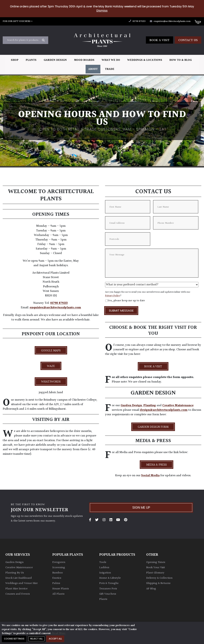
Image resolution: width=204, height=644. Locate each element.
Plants (31, 60)
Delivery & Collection (159, 578)
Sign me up (141, 507)
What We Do (111, 60)
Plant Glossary (155, 573)
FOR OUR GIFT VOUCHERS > (18, 21)
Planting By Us (15, 573)
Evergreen (59, 562)
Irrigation (105, 573)
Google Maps (51, 351)
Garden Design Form (153, 427)
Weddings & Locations (145, 60)
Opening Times (156, 562)
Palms (56, 583)
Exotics (57, 578)
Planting (150, 406)
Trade (110, 69)
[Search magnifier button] (43, 40)
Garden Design (55, 60)
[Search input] (23, 40)
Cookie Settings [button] (14, 639)
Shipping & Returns (158, 583)
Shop (15, 60)
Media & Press (157, 465)
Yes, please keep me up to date (126, 301)
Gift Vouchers (108, 594)
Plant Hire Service (17, 589)
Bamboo (58, 573)
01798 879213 (137, 21)
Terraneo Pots (108, 589)
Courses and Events (18, 594)
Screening (59, 568)
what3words (51, 382)
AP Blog (151, 589)
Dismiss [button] (102, 11)
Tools (103, 562)
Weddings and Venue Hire (22, 583)
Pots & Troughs (109, 583)
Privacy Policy (113, 296)
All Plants (58, 594)
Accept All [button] (55, 639)
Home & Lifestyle (110, 578)
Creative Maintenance (178, 406)
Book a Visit (159, 40)
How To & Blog (181, 60)
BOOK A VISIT (153, 367)
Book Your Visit (156, 568)
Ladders (104, 568)
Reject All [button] (36, 639)
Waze (51, 366)
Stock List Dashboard (19, 578)
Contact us (188, 40)
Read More (59, 633)
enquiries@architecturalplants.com (170, 21)
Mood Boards (84, 60)
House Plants (61, 589)
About (93, 69)
